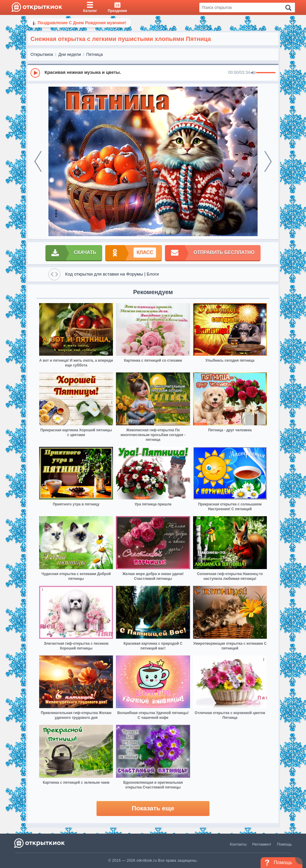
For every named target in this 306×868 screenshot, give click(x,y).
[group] (153, 73)
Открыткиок (42, 54)
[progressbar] (266, 73)
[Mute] (253, 73)
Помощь (284, 844)
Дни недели (70, 54)
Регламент (262, 844)
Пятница (95, 54)
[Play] (35, 73)
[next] (268, 161)
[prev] (38, 161)
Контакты (238, 844)
